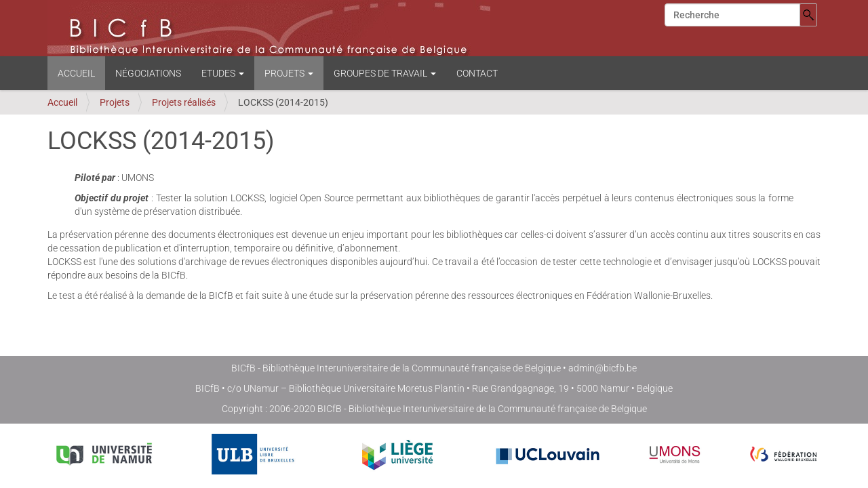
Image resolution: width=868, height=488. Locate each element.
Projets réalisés (184, 102)
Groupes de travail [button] (385, 73)
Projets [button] (289, 73)
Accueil (76, 73)
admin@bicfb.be (603, 368)
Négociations (148, 73)
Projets (115, 102)
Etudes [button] (223, 73)
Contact (477, 73)
